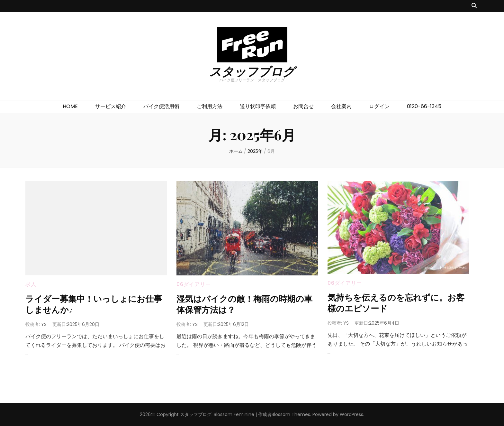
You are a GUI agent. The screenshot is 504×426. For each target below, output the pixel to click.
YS (44, 324)
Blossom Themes (291, 414)
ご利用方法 (210, 106)
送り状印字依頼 (258, 106)
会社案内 (341, 106)
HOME (70, 106)
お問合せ (303, 106)
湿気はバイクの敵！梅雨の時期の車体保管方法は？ (245, 304)
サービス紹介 (111, 106)
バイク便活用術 (161, 106)
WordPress (351, 414)
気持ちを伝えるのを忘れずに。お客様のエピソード (397, 302)
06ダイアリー (194, 284)
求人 (31, 284)
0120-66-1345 (424, 106)
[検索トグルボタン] (474, 6)
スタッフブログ (252, 71)
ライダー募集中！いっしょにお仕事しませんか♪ (94, 304)
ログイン (379, 106)
